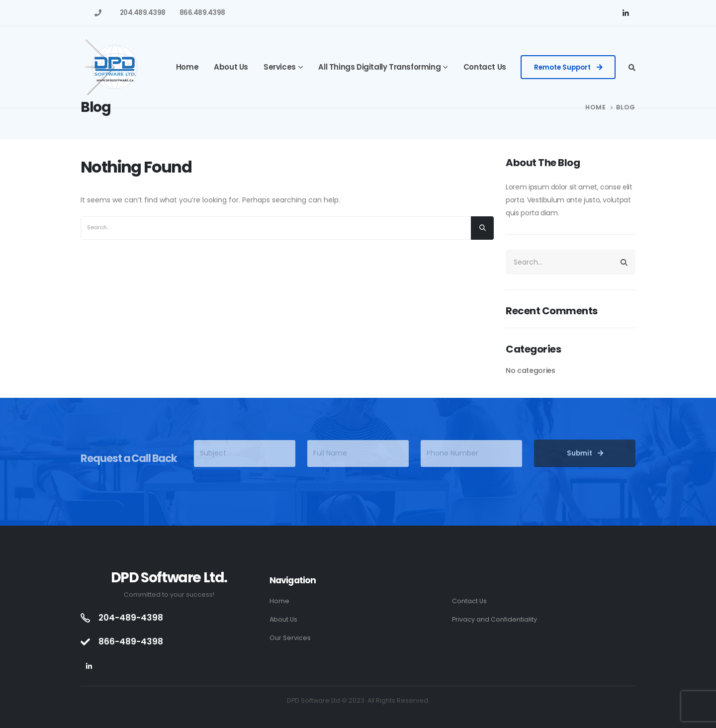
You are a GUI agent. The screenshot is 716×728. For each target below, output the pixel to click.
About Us (231, 67)
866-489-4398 (131, 641)
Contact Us (485, 67)
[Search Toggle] (632, 68)
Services (280, 67)
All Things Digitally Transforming (379, 67)
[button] (568, 67)
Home (187, 67)
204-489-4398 (131, 618)
